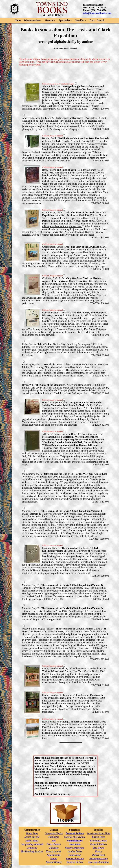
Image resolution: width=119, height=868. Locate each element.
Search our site (32, 837)
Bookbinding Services (32, 851)
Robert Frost (99, 855)
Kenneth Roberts (98, 844)
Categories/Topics (54, 833)
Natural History (54, 862)
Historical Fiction (75, 858)
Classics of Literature (75, 837)
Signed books (54, 855)
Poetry (98, 851)
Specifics (80, 20)
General (49, 20)
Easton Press (98, 837)
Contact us (32, 848)
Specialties (64, 20)
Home (18, 20)
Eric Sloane (98, 848)
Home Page (32, 833)
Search (101, 20)
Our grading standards (32, 844)
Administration (32, 20)
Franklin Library (98, 841)
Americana (75, 844)
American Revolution (99, 862)
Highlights (54, 837)
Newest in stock (54, 851)
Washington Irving (99, 858)
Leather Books (75, 851)
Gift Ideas (54, 848)
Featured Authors (75, 833)
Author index (32, 841)
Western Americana (75, 848)
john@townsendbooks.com (97, 13)
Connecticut (75, 855)
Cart (92, 20)
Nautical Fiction (75, 862)
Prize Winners (54, 844)
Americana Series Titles (99, 833)
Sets (54, 841)
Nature (54, 858)
